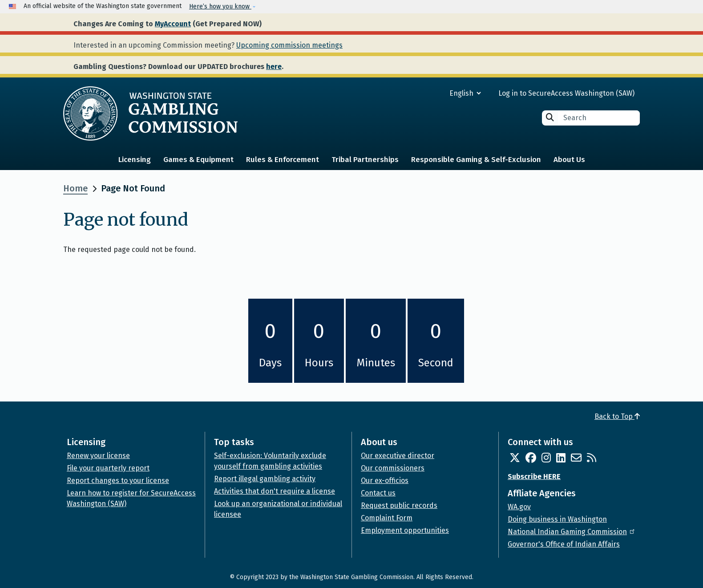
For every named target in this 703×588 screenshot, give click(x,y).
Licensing (135, 160)
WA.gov (519, 507)
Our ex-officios (385, 481)
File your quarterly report (108, 468)
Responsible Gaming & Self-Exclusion (476, 160)
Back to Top (617, 416)
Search (550, 117)
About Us (569, 160)
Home (75, 188)
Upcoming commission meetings (289, 45)
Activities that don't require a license (275, 491)
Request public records (399, 505)
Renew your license (98, 456)
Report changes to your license (118, 481)
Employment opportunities (405, 530)
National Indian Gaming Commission (572, 532)
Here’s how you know (220, 6)
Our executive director (398, 456)
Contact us (378, 493)
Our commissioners (393, 468)
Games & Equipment (198, 160)
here (274, 67)
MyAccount (173, 24)
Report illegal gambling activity (265, 479)
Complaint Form (387, 518)
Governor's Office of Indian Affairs (564, 544)
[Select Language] (433, 93)
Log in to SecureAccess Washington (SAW (565, 93)
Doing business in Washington (557, 519)
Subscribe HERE (534, 476)
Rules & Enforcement (283, 160)
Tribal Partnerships (365, 160)
